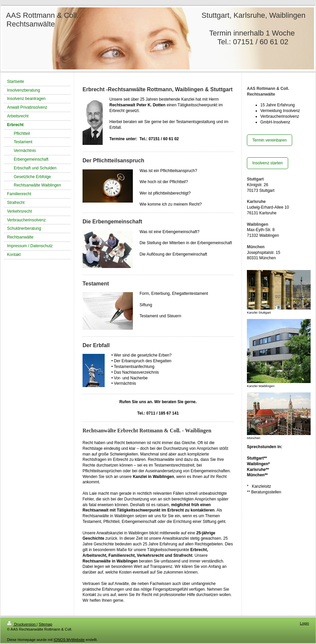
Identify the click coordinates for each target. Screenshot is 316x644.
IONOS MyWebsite (69, 640)
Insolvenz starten (268, 163)
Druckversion (22, 624)
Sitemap (45, 624)
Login (304, 623)
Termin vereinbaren (270, 140)
